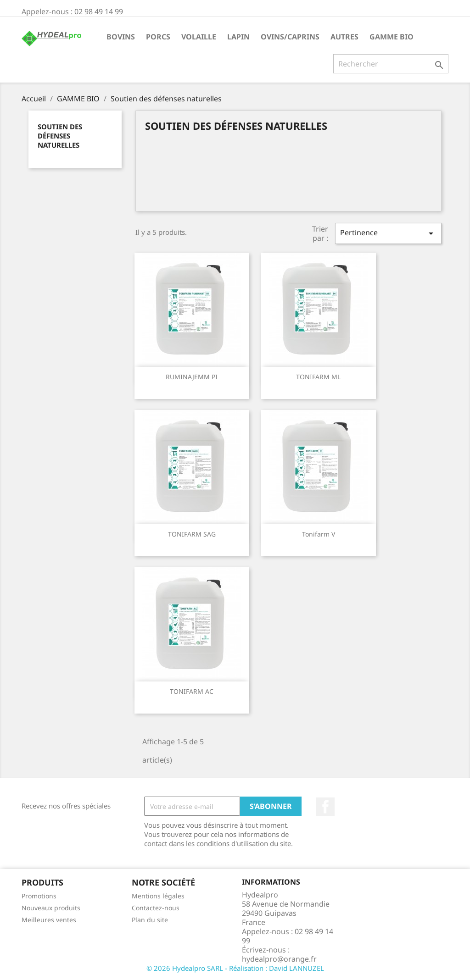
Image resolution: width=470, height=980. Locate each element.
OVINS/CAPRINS (290, 37)
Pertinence (388, 233)
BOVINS (121, 37)
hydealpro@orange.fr (279, 959)
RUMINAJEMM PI (192, 377)
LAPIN (238, 37)
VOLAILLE (199, 37)
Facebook (325, 807)
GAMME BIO (392, 37)
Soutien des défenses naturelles (60, 136)
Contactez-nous (156, 908)
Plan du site (150, 920)
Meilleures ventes (49, 920)
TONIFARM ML (318, 377)
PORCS (158, 37)
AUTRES (344, 37)
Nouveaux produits (51, 908)
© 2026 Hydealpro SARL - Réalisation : (208, 968)
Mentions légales (158, 896)
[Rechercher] (391, 64)
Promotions (39, 896)
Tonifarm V (319, 534)
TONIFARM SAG (192, 534)
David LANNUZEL (297, 968)
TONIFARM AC (192, 691)
